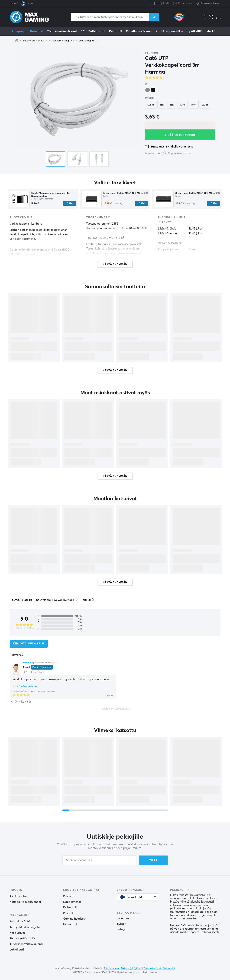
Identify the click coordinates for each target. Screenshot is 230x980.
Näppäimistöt (72, 902)
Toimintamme (111, 968)
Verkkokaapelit (87, 41)
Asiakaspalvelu (210, 3)
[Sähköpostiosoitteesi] (99, 860)
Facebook (123, 918)
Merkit (211, 31)
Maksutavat (17, 933)
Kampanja (19, 31)
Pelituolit (116, 31)
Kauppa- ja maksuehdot (25, 902)
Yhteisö (88, 600)
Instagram (123, 929)
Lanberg (151, 53)
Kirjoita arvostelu (29, 644)
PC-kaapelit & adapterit (61, 41)
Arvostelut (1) (22, 600)
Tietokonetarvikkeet (62, 31)
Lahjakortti (163, 3)
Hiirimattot (70, 924)
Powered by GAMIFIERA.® (115, 709)
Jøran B (27, 663)
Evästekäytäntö (20, 922)
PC (83, 31)
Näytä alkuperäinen (25, 686)
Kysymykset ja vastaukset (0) (57, 600)
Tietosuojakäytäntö (22, 938)
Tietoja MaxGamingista (25, 927)
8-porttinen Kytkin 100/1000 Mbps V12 (198, 193)
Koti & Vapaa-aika (169, 31)
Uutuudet (37, 31)
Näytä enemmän (115, 370)
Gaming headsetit (75, 919)
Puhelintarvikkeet (139, 31)
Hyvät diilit (195, 31)
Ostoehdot (169, 968)
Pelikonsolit (97, 31)
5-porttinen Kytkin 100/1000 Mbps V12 (126, 193)
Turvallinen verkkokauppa (26, 944)
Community (183, 4)
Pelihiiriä (69, 896)
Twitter (121, 924)
